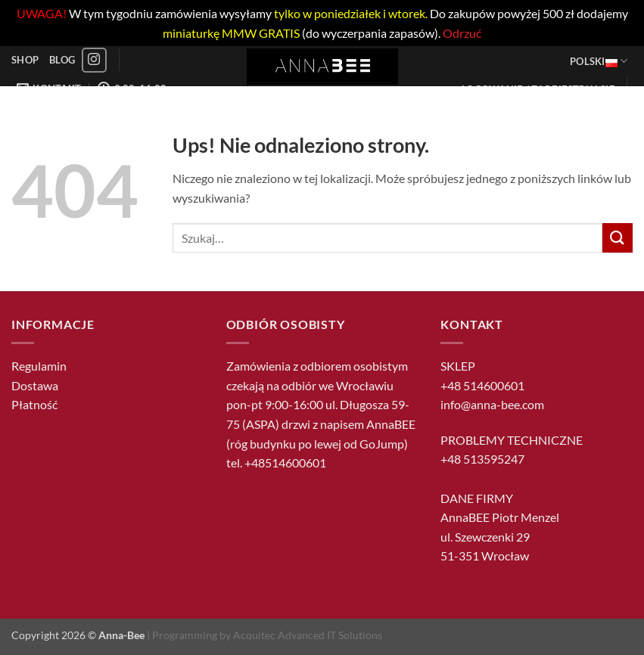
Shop (25, 60)
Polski (599, 61)
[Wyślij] (618, 238)
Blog (62, 60)
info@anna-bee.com (492, 404)
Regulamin (39, 366)
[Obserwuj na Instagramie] (94, 60)
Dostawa (35, 385)
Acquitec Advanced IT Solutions (308, 635)
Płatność (34, 404)
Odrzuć (462, 33)
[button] (538, 89)
